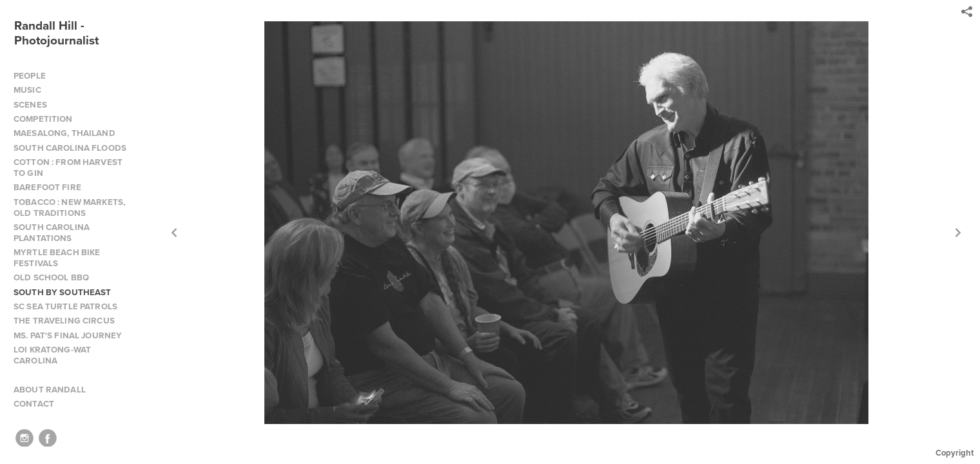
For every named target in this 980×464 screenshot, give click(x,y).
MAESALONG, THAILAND (64, 133)
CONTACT (34, 404)
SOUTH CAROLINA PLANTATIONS (52, 233)
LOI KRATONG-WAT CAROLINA (52, 355)
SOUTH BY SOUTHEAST (63, 292)
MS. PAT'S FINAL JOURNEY (68, 335)
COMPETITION (43, 119)
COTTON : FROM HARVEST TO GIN (68, 168)
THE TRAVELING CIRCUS (64, 321)
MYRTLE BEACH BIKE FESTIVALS (57, 258)
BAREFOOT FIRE (47, 187)
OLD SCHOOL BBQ (51, 277)
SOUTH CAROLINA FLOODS (70, 148)
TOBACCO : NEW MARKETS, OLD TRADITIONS (69, 208)
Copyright (955, 453)
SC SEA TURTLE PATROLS (65, 306)
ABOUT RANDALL (50, 390)
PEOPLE (30, 76)
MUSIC (27, 90)
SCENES (30, 105)
